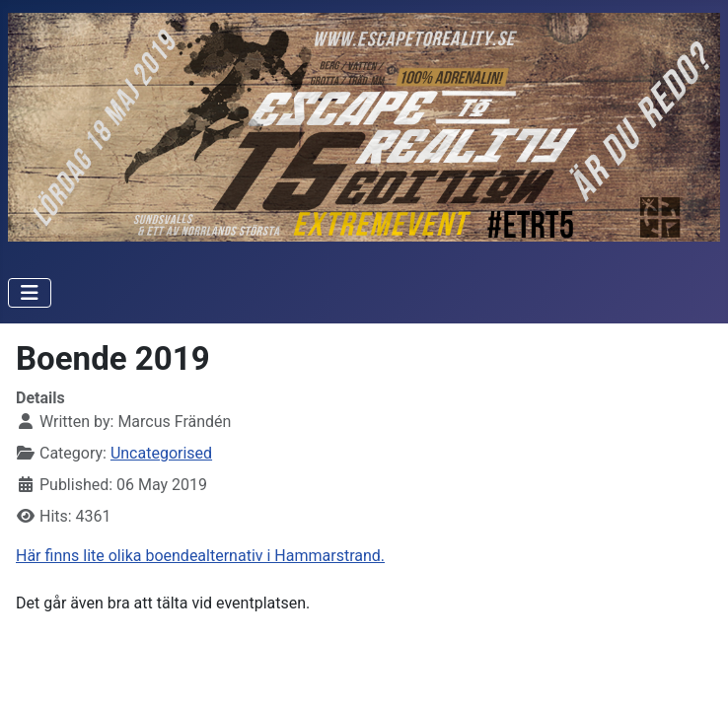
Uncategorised (161, 453)
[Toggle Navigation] (30, 293)
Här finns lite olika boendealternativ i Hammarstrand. (200, 556)
